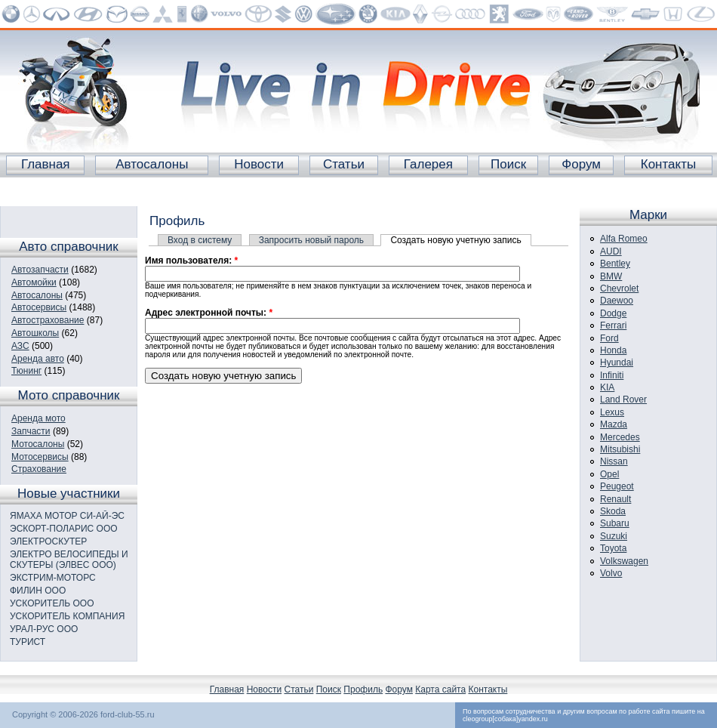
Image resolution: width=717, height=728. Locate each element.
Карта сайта (440, 689)
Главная (46, 164)
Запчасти (31, 431)
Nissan (614, 461)
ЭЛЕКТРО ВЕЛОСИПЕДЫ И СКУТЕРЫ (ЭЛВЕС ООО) (69, 560)
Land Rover (623, 399)
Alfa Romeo (624, 239)
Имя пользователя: (191, 261)
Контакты (668, 164)
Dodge (613, 313)
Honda (613, 350)
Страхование (39, 469)
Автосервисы (39, 307)
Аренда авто (38, 359)
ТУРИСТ (28, 642)
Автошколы (35, 333)
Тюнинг (26, 371)
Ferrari (613, 325)
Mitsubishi (620, 449)
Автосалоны (152, 164)
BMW (611, 276)
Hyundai (617, 362)
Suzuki (614, 536)
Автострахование (48, 320)
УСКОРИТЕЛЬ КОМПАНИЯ (67, 616)
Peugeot (617, 486)
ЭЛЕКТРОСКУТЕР (48, 541)
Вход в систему (200, 240)
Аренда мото (38, 418)
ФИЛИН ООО (38, 591)
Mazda (614, 424)
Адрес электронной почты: (209, 313)
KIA (607, 387)
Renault (615, 499)
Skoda (613, 511)
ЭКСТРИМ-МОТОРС (53, 578)
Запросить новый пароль (311, 240)
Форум (581, 164)
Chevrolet (619, 288)
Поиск (508, 164)
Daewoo (617, 301)
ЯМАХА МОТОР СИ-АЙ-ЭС (67, 516)
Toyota (613, 548)
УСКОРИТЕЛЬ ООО (52, 603)
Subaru (615, 523)
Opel (609, 474)
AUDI (611, 251)
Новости (259, 164)
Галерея (428, 164)
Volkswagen (624, 561)
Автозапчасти (40, 270)
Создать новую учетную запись (455, 240)
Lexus (612, 412)
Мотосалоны (38, 444)
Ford (609, 338)
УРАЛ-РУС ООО (44, 629)
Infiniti (612, 375)
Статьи (344, 164)
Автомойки (34, 282)
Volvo (611, 573)
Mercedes (620, 437)
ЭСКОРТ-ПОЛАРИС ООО (64, 529)
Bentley (615, 264)
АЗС (20, 346)
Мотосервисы (40, 457)
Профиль (363, 689)
